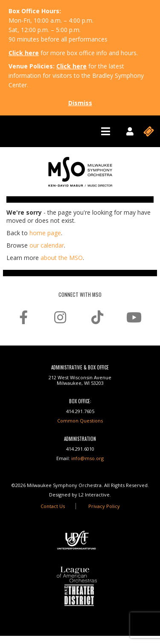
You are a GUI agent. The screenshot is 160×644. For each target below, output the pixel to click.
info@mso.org (87, 458)
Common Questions (80, 421)
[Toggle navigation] (106, 131)
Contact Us (53, 506)
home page (45, 233)
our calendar (47, 245)
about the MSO (62, 258)
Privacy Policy (104, 506)
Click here (24, 53)
